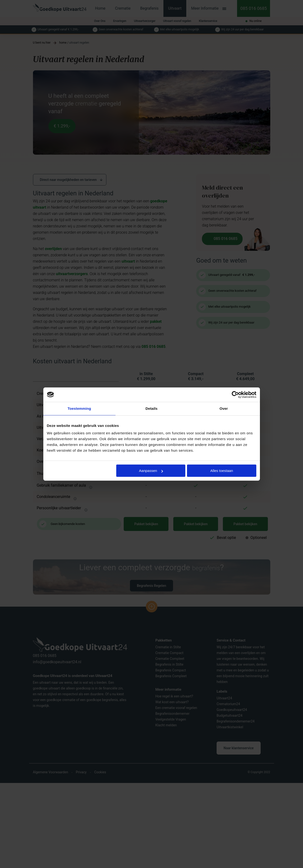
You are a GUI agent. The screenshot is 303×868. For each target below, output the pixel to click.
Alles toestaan (222, 471)
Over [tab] (224, 408)
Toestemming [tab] (79, 408)
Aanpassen (151, 471)
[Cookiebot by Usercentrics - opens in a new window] (235, 395)
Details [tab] (152, 408)
